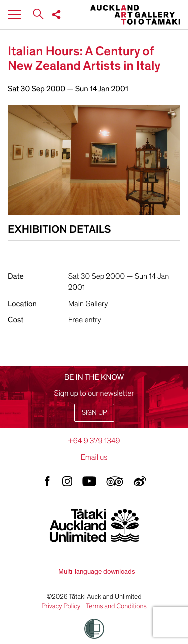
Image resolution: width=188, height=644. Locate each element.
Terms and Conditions (116, 606)
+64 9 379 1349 (94, 441)
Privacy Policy (61, 606)
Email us (94, 457)
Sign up (94, 413)
